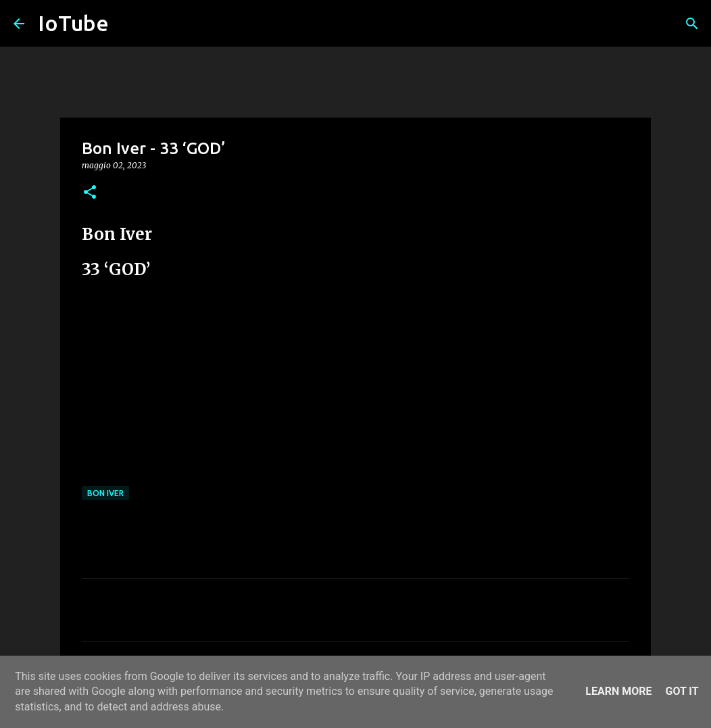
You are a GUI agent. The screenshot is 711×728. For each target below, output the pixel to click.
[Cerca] (692, 24)
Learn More (618, 691)
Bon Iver (105, 493)
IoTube (73, 23)
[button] (90, 193)
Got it (682, 691)
